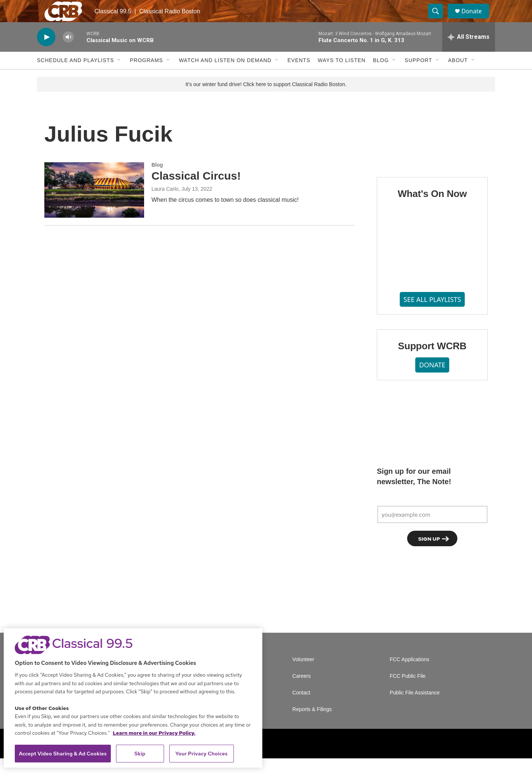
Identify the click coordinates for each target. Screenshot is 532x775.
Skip (140, 754)
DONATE (432, 381)
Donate (476, 19)
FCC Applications (410, 676)
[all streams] (469, 54)
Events (299, 77)
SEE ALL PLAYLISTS (432, 316)
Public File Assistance (415, 709)
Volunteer (303, 676)
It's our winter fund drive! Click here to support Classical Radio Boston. (266, 101)
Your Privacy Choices (201, 754)
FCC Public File (408, 693)
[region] (133, 698)
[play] (46, 54)
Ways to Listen (342, 77)
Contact (301, 709)
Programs (146, 77)
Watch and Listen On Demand (225, 77)
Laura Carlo (165, 205)
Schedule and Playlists (75, 77)
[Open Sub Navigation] (119, 77)
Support (418, 77)
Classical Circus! (196, 192)
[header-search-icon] (439, 20)
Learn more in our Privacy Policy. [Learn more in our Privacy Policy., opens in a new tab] (154, 733)
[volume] (68, 54)
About (458, 77)
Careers (301, 693)
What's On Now (432, 210)
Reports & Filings (312, 726)
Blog (381, 77)
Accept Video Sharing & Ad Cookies (63, 754)
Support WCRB (432, 363)
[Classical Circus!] (94, 207)
